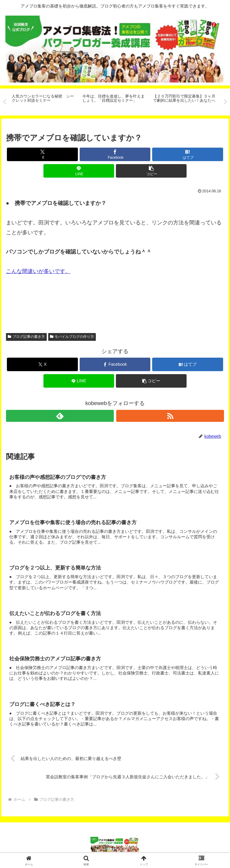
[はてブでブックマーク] (188, 154)
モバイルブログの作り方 (72, 337)
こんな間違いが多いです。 (38, 271)
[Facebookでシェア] (115, 154)
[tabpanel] (44, 101)
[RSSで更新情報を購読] (170, 416)
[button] (151, 171)
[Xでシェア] (42, 154)
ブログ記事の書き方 (26, 337)
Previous (4, 102)
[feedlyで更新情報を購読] (60, 416)
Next (226, 102)
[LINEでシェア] (79, 171)
